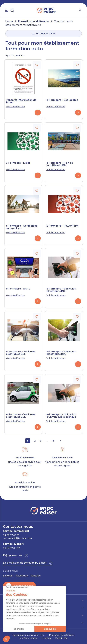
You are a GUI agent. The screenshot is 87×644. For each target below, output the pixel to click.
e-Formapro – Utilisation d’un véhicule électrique (61, 416)
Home (9, 21)
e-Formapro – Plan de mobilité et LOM (60, 164)
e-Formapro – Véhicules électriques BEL (21, 353)
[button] (15, 556)
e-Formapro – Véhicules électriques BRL (61, 353)
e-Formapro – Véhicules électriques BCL (61, 290)
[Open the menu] (7, 10)
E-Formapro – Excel (18, 163)
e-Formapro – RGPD (18, 289)
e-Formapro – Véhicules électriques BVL (21, 416)
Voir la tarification (15, 107)
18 (53, 441)
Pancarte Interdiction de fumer (21, 101)
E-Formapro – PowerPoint (62, 226)
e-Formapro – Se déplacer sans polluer (22, 227)
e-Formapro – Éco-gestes (62, 100)
